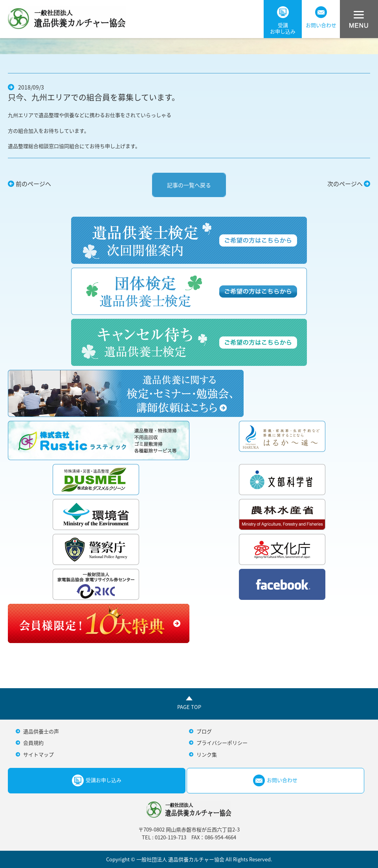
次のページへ (345, 184)
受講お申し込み (283, 21)
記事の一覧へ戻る (189, 185)
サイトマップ (39, 754)
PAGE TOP (189, 707)
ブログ (204, 731)
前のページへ (33, 184)
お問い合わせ (321, 17)
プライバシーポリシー (222, 743)
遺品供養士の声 (41, 731)
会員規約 (33, 743)
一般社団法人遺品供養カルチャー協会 (67, 17)
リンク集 (207, 754)
